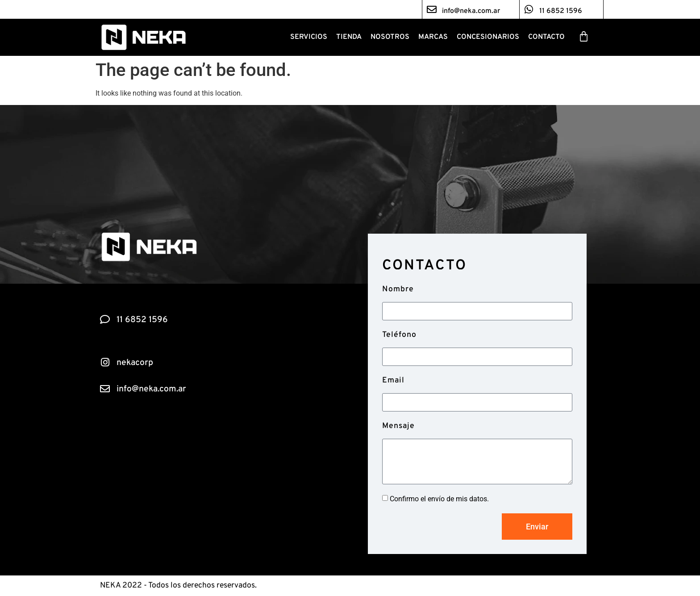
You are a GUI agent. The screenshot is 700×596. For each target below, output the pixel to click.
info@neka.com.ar (471, 11)
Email (393, 380)
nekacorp (135, 363)
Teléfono (399, 335)
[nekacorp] (105, 362)
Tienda (349, 37)
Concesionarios (488, 37)
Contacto (546, 37)
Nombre (398, 289)
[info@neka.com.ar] (432, 9)
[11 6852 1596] (529, 9)
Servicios (309, 37)
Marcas (433, 37)
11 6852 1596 (561, 11)
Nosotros (390, 37)
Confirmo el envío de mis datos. (439, 499)
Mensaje (398, 426)
